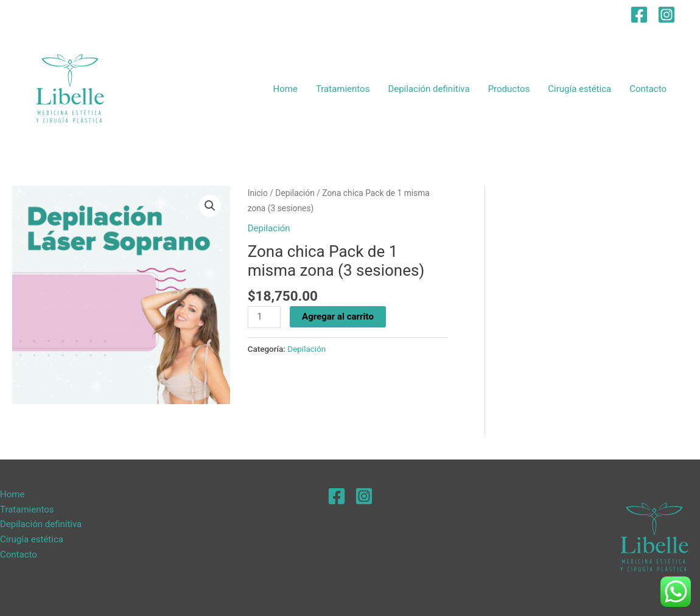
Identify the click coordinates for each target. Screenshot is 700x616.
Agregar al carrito (338, 317)
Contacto (648, 89)
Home (285, 89)
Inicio (258, 193)
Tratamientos (343, 89)
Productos (509, 89)
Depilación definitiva (429, 89)
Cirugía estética (579, 89)
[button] (210, 206)
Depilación (295, 193)
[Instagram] (667, 15)
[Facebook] (639, 15)
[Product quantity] (264, 317)
